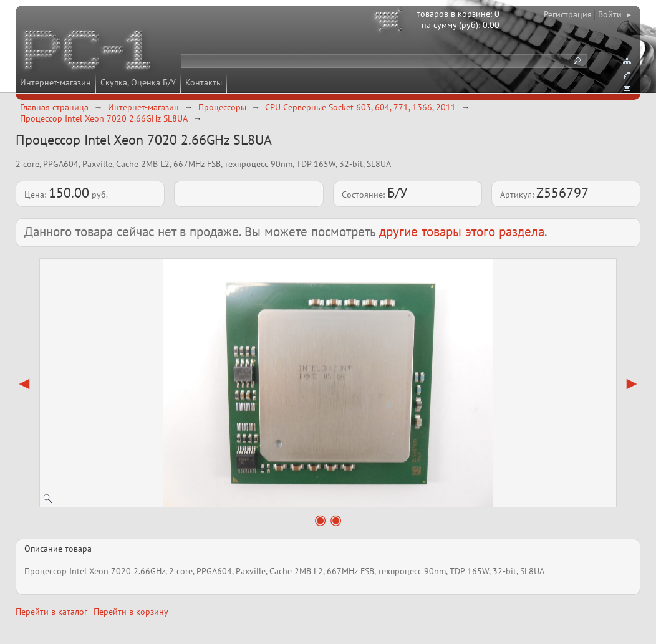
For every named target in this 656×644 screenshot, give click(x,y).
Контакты (204, 82)
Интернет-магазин (55, 82)
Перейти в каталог (51, 612)
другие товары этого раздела (462, 232)
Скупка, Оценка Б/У (138, 82)
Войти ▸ (615, 14)
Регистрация (568, 14)
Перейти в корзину (131, 612)
